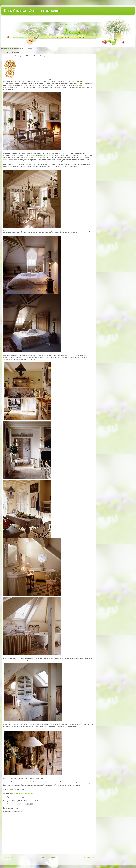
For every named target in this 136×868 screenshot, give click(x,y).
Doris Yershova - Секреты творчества (32, 11)
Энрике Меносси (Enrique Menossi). (22, 793)
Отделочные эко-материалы (36, 157)
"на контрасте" (80, 85)
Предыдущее (89, 857)
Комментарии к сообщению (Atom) (23, 861)
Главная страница (48, 857)
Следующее (8, 857)
